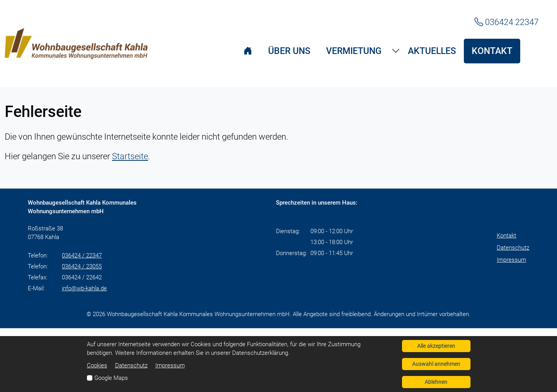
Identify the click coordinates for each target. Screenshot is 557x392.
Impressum (511, 260)
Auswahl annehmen (436, 364)
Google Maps (111, 378)
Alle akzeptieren (436, 346)
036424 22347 (507, 22)
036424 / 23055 (82, 266)
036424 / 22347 (82, 255)
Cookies (97, 365)
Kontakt (507, 236)
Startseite (130, 156)
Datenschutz (513, 248)
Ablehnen (436, 382)
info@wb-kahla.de (84, 288)
